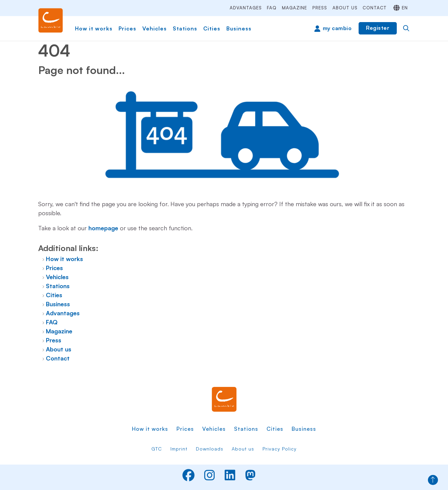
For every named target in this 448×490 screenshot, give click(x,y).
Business (239, 28)
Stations (185, 28)
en (405, 8)
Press (320, 8)
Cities (212, 28)
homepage (103, 228)
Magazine (294, 8)
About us (345, 8)
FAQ (272, 8)
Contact (375, 8)
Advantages (246, 8)
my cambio (337, 28)
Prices (127, 28)
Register (378, 28)
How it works (94, 28)
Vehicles (155, 28)
